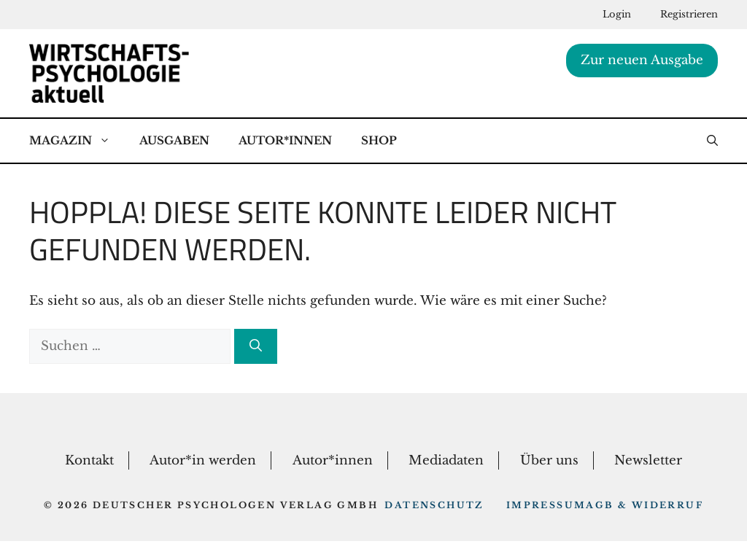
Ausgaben (174, 140)
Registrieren (689, 14)
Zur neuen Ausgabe (642, 60)
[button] (712, 141)
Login (617, 14)
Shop (379, 140)
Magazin (77, 141)
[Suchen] (256, 346)
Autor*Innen (285, 140)
